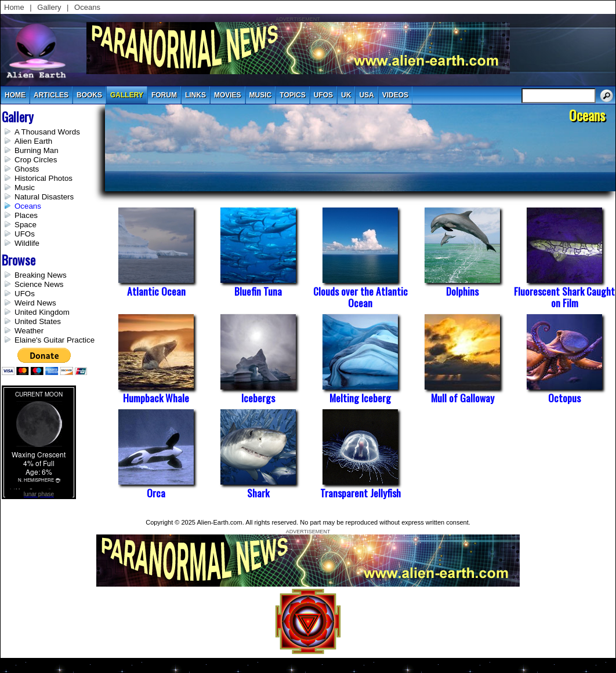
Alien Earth (33, 141)
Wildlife (27, 243)
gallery (127, 95)
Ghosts (27, 169)
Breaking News (41, 275)
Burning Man (37, 150)
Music (25, 188)
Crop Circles (36, 160)
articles (51, 95)
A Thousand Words (47, 132)
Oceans (87, 7)
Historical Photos (44, 178)
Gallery (49, 7)
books (89, 95)
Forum (164, 95)
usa (366, 95)
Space (26, 225)
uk (346, 95)
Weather (29, 331)
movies (228, 95)
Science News (39, 284)
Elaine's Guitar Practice (55, 340)
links (195, 95)
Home (14, 7)
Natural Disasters (44, 197)
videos (395, 95)
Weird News (35, 303)
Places (26, 215)
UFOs (323, 95)
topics (292, 95)
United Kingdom (42, 312)
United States (38, 321)
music (261, 95)
